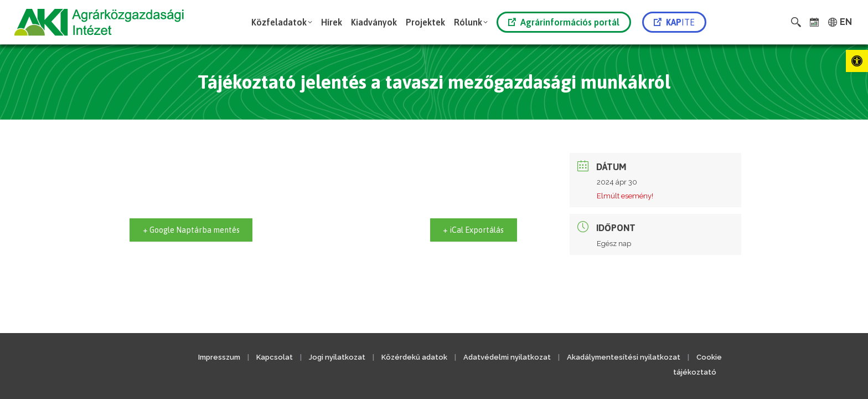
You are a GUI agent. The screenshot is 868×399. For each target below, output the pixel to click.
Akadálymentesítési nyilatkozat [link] (624, 357)
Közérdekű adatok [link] (414, 357)
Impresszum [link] (219, 357)
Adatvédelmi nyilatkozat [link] (507, 357)
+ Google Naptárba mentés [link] (197, 230)
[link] (857, 61)
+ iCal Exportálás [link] (469, 230)
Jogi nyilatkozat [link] (337, 357)
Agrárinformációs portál (564, 22)
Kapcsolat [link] (275, 357)
